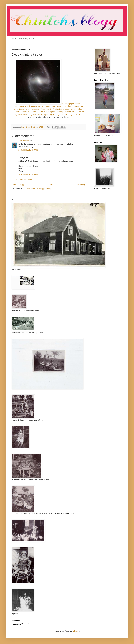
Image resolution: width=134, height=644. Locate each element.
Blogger (76, 631)
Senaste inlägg (18, 185)
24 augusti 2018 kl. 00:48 (28, 174)
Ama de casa (24, 141)
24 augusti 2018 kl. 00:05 (28, 150)
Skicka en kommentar (24, 179)
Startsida (50, 185)
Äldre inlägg (80, 185)
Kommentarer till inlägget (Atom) (38, 189)
